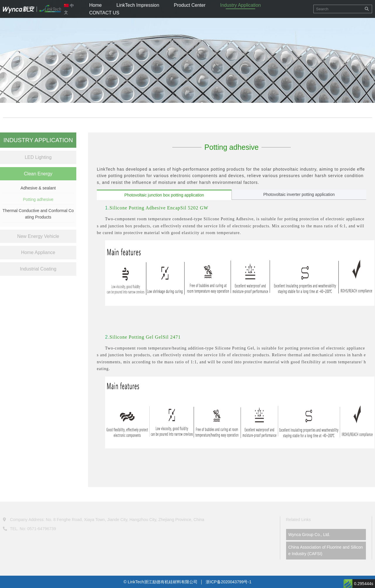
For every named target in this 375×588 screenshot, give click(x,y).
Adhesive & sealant (38, 188)
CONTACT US (104, 13)
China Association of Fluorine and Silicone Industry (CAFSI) (326, 550)
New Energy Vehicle (38, 236)
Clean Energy (38, 174)
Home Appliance (38, 252)
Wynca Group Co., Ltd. (309, 535)
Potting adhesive (38, 199)
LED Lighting (38, 157)
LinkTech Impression (138, 5)
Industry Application (240, 5)
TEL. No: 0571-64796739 (29, 529)
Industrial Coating (38, 269)
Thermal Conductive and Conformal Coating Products (38, 214)
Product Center (190, 5)
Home (96, 5)
